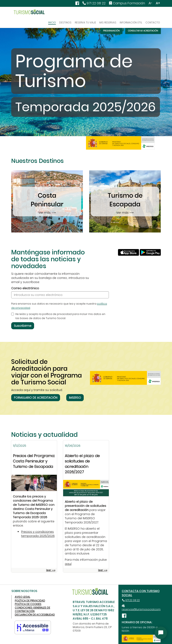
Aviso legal (22, 597)
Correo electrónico (25, 288)
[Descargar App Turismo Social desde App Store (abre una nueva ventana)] (128, 250)
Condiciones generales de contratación (32, 609)
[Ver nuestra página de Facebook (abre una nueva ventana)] (125, 616)
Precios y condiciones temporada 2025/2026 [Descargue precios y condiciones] (38, 534)
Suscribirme (23, 326)
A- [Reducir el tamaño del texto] (150, 3)
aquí (68, 564)
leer (51, 570)
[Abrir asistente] (161, 633)
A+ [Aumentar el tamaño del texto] (158, 3)
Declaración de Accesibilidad (35, 615)
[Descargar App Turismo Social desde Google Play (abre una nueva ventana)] (150, 250)
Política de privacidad (30, 601)
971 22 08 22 (133, 600)
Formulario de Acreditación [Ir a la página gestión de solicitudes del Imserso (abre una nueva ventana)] (36, 398)
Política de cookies (28, 604)
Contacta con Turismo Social (141, 593)
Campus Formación (129, 3)
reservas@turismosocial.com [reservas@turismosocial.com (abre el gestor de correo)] (141, 609)
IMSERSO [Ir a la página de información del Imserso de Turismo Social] (75, 398)
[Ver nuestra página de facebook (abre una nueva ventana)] (77, 3)
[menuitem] (77, 3)
